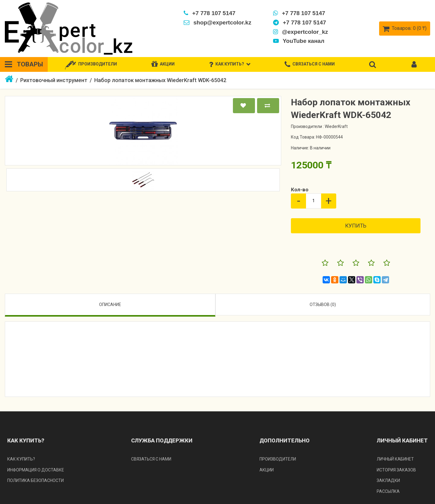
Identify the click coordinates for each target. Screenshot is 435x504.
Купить (356, 226)
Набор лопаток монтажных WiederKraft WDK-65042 (160, 80)
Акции (267, 470)
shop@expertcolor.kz (217, 22)
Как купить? (21, 459)
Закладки (388, 480)
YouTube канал (299, 41)
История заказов (396, 470)
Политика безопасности (35, 480)
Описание (110, 305)
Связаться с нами (151, 459)
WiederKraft (336, 126)
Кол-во (300, 190)
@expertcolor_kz (301, 32)
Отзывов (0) (323, 305)
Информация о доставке (36, 470)
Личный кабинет (395, 459)
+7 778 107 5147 (209, 13)
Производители (278, 459)
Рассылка (388, 491)
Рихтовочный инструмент (54, 80)
